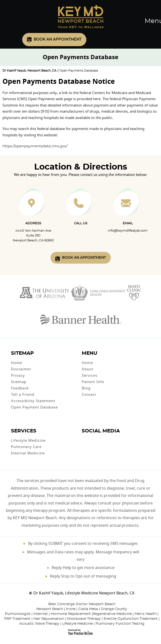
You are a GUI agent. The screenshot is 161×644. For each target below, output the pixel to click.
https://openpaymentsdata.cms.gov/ (35, 146)
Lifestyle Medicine (28, 440)
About (87, 369)
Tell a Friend (23, 395)
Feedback (20, 388)
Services (90, 376)
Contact (89, 395)
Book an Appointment (58, 39)
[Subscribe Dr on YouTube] (95, 440)
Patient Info (93, 382)
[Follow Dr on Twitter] (90, 440)
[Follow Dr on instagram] (100, 440)
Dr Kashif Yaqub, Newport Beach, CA (29, 71)
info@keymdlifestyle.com (128, 231)
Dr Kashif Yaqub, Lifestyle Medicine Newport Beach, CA (84, 593)
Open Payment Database (34, 407)
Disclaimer (21, 369)
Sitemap (19, 382)
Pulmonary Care (26, 447)
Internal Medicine (28, 453)
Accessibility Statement (33, 401)
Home (17, 363)
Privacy (18, 376)
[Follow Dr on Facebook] (85, 440)
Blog (86, 388)
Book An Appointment (84, 258)
